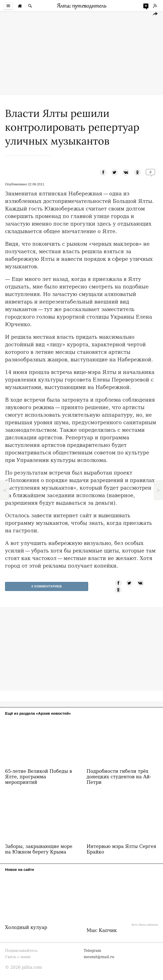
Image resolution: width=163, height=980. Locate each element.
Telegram (92, 950)
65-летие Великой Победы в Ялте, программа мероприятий (39, 777)
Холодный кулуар (26, 927)
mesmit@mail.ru (99, 957)
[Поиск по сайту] (30, 6)
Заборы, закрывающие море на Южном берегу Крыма (39, 849)
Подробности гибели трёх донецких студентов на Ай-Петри (119, 777)
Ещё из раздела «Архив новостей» (38, 713)
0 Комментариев (47, 586)
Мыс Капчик (102, 930)
